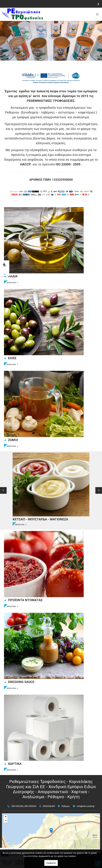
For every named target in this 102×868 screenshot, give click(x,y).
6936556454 (49, 806)
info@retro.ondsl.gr (86, 806)
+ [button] (6, 817)
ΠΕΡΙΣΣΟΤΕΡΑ (12, 283)
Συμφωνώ (51, 863)
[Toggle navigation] (97, 14)
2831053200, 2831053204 (24, 806)
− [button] (6, 821)
